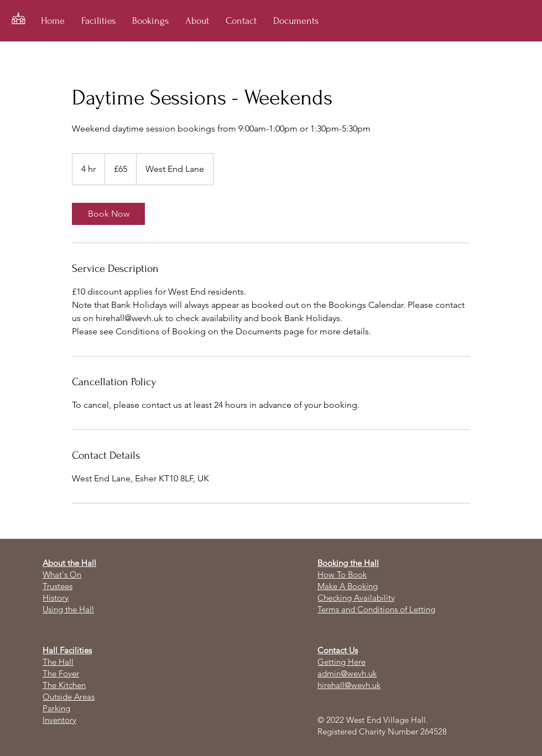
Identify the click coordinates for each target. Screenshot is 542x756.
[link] (108, 214)
